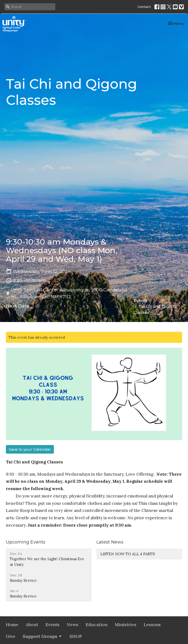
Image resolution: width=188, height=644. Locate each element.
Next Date (21, 306)
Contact (144, 7)
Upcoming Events (26, 542)
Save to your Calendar (30, 449)
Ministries (126, 625)
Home (12, 625)
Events (141, 301)
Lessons (152, 625)
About (32, 625)
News (73, 625)
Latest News (110, 542)
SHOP (76, 636)
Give (11, 636)
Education (97, 625)
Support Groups (42, 636)
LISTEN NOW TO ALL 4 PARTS (128, 554)
